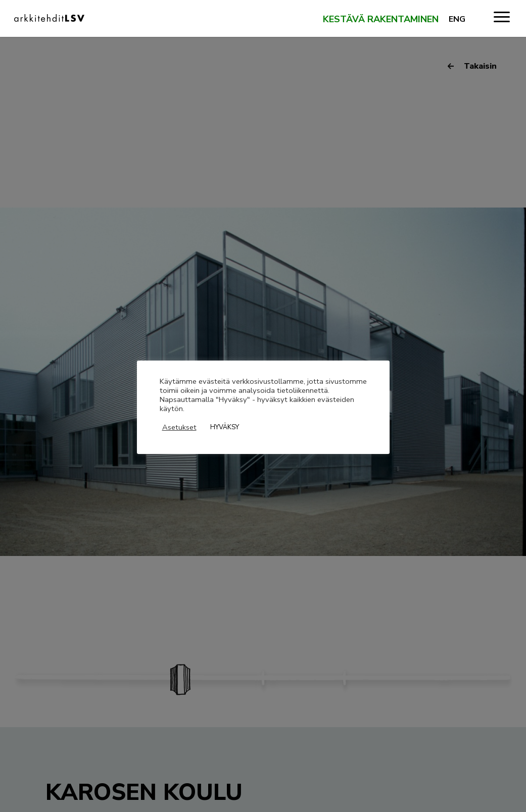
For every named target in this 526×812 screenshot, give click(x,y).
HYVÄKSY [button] (225, 427)
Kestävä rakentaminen (381, 20)
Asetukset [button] (179, 427)
